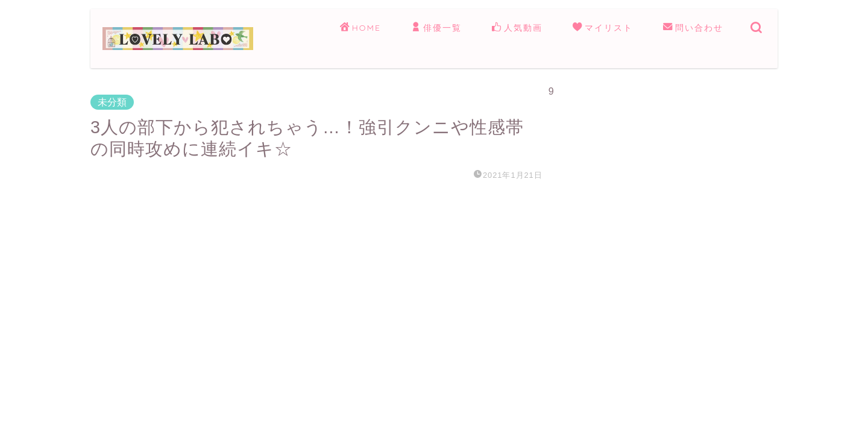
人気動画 (517, 28)
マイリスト (603, 28)
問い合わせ (693, 28)
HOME (360, 28)
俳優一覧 (436, 28)
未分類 (112, 102)
